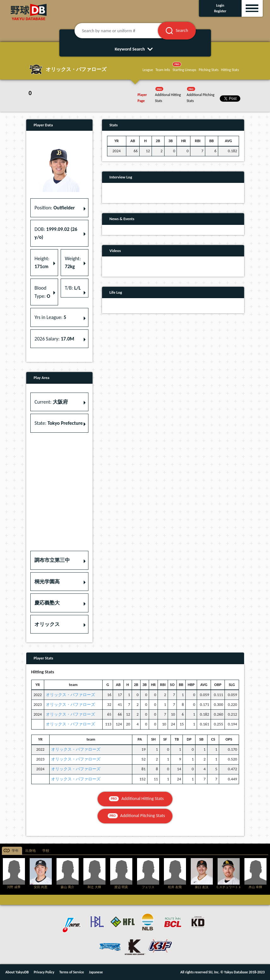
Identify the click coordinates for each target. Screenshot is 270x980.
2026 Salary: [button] (54, 339)
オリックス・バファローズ (70, 695)
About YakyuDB (17, 972)
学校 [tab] (46, 851)
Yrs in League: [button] (50, 317)
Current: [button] (51, 402)
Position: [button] (55, 208)
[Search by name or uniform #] (124, 31)
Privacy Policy (44, 972)
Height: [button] (42, 263)
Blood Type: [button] (42, 292)
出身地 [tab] (30, 851)
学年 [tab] (15, 851)
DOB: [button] (56, 233)
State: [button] (59, 423)
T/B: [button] (73, 288)
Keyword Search (135, 49)
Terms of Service (72, 972)
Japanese (96, 972)
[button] (59, 560)
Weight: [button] (73, 263)
